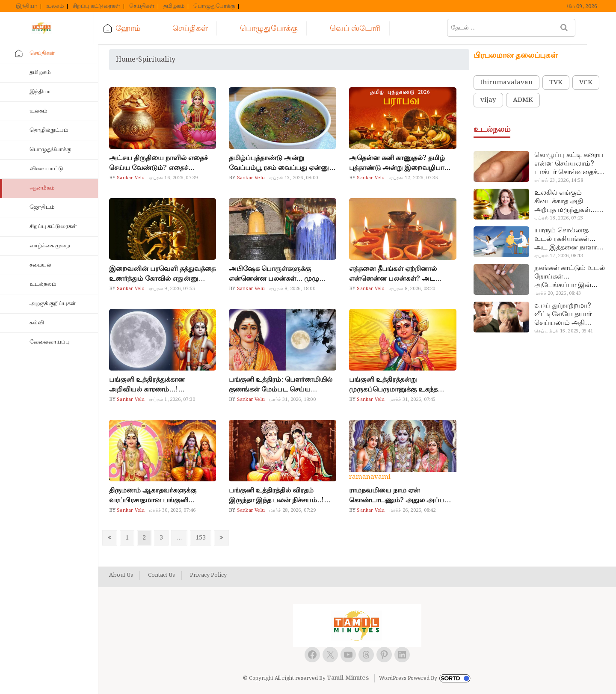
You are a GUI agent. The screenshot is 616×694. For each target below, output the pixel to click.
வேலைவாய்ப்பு (50, 342)
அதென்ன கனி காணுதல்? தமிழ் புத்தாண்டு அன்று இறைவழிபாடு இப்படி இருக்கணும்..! (400, 163)
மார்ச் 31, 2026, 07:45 (413, 400)
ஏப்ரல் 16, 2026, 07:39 (173, 178)
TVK (556, 83)
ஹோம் (133, 28)
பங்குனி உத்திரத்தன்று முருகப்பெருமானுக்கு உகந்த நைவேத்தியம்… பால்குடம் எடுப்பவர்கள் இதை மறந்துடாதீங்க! (393, 385)
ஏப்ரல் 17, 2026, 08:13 (559, 256)
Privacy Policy (208, 575)
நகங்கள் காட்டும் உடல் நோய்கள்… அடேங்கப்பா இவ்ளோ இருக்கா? (570, 277)
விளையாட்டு (46, 169)
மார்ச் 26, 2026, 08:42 (413, 510)
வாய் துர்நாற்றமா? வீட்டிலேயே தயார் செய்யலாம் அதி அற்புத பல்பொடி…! (565, 314)
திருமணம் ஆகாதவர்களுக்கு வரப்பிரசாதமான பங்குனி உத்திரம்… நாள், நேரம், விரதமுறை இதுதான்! (163, 495)
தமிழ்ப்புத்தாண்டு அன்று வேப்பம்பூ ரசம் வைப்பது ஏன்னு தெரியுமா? (279, 163)
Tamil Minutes (348, 678)
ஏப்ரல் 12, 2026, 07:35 (414, 178)
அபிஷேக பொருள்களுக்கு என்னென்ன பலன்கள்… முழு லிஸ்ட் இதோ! (274, 274)
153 (203, 538)
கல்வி (37, 323)
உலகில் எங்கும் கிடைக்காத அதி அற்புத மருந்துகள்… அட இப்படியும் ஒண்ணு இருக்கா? (566, 202)
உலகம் (55, 6)
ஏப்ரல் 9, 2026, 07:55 (172, 289)
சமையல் (40, 265)
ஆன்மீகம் (42, 188)
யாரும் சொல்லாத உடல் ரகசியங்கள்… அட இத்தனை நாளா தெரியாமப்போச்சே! (566, 239)
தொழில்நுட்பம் (49, 130)
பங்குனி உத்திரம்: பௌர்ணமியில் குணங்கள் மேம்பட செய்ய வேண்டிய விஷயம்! (281, 385)
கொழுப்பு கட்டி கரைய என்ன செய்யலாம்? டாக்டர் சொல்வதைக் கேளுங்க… (569, 164)
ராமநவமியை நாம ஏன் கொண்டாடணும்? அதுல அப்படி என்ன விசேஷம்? (400, 495)
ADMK (523, 100)
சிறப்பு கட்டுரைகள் (96, 6)
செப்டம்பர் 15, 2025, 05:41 (564, 331)
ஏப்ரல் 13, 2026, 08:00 (293, 178)
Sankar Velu (130, 178)
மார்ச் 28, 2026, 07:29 (292, 510)
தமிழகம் (174, 6)
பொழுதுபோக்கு (214, 6)
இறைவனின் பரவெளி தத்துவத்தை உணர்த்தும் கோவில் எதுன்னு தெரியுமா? (162, 274)
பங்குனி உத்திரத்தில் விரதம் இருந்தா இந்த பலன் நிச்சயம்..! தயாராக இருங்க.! (276, 495)
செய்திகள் (142, 6)
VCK (586, 83)
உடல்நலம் (43, 284)
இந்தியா (27, 6)
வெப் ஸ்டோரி (360, 28)
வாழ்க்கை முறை (50, 246)
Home (126, 60)
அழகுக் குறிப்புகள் (53, 304)
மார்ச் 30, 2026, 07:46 (172, 510)
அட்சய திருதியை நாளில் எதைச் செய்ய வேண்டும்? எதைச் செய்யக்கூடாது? (158, 163)
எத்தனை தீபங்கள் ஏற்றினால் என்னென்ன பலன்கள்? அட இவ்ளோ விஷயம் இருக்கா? (393, 274)
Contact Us (161, 575)
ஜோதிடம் (42, 207)
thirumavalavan (506, 83)
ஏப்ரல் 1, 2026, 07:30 (172, 400)
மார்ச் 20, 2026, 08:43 (558, 294)
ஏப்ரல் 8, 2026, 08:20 (412, 289)
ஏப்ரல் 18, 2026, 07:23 (559, 218)
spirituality (157, 60)
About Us (121, 575)
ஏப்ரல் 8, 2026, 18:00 (292, 289)
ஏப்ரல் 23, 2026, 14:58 (559, 181)
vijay (488, 100)
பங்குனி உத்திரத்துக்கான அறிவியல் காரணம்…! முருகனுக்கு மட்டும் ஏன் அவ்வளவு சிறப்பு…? (147, 385)
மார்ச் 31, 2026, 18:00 (292, 400)
